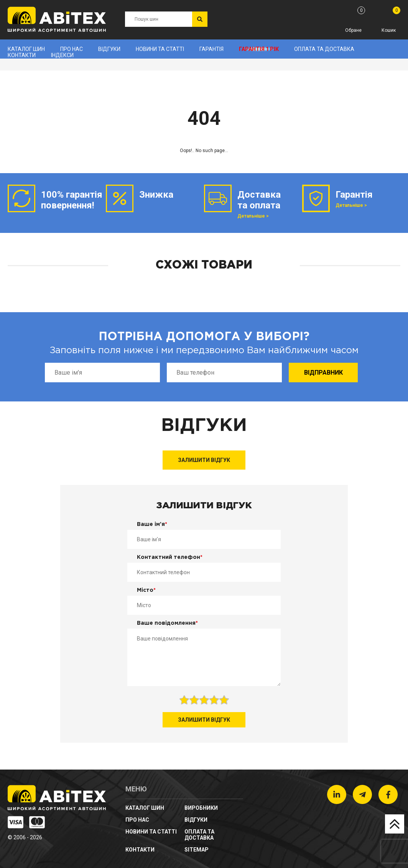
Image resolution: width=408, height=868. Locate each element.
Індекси (62, 55)
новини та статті (160, 49)
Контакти (22, 55)
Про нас (72, 49)
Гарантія (211, 49)
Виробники (201, 808)
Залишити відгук (204, 460)
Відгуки (109, 49)
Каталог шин (26, 49)
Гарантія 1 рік (259, 49)
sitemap (197, 850)
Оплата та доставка (324, 49)
